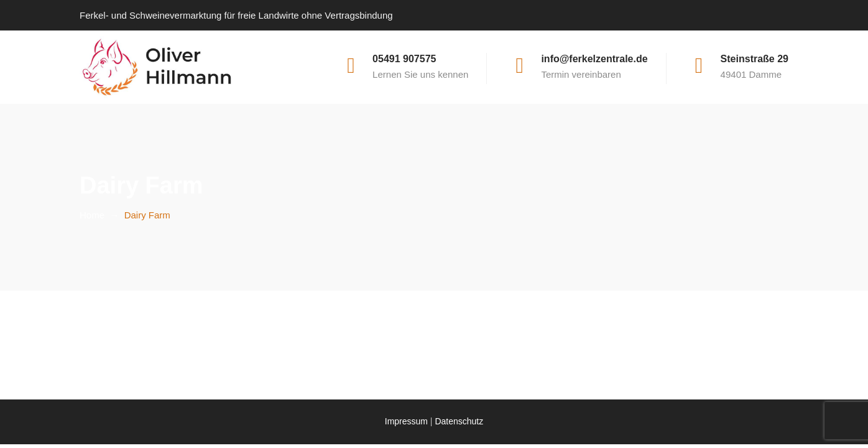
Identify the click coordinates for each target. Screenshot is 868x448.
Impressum (406, 421)
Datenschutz (459, 421)
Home (92, 215)
